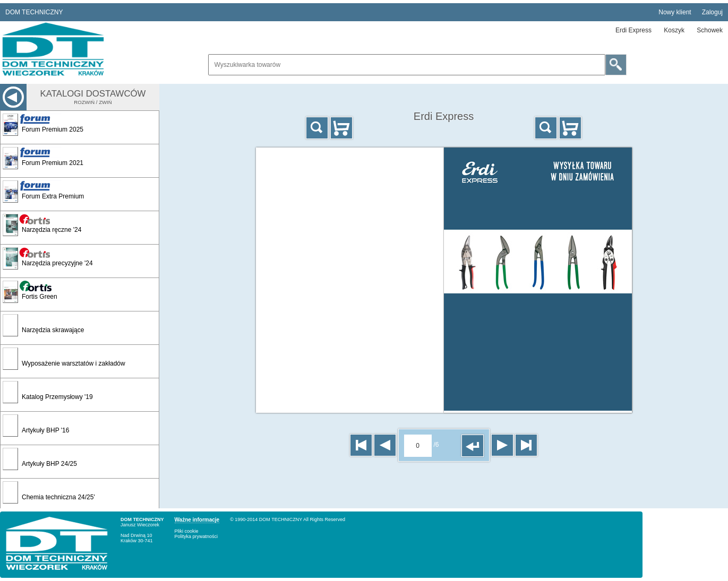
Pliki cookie (187, 531)
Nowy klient (675, 12)
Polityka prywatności (196, 536)
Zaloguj (712, 12)
